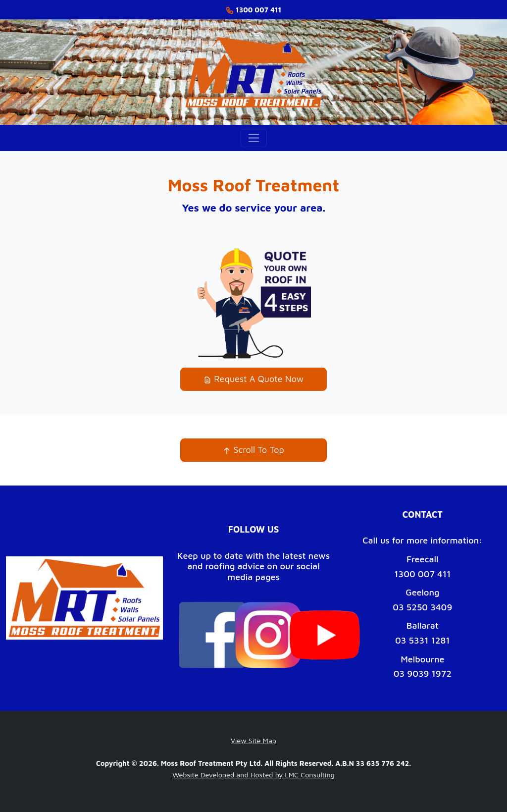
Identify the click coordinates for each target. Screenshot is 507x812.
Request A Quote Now (253, 379)
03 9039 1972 (423, 674)
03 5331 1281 (423, 640)
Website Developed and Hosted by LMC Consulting (253, 775)
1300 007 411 (422, 574)
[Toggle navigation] (254, 138)
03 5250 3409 (422, 607)
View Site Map (253, 740)
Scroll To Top (253, 450)
